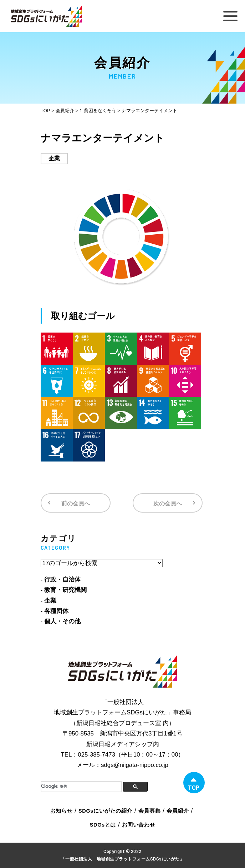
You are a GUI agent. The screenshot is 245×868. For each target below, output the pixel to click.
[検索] (81, 787)
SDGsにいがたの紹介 (105, 811)
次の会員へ (168, 503)
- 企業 (49, 601)
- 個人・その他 (61, 621)
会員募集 (149, 811)
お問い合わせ (139, 825)
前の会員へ (76, 503)
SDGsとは (103, 825)
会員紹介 (178, 811)
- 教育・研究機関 (64, 590)
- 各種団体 (55, 611)
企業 (54, 158)
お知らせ (61, 811)
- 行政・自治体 (61, 580)
